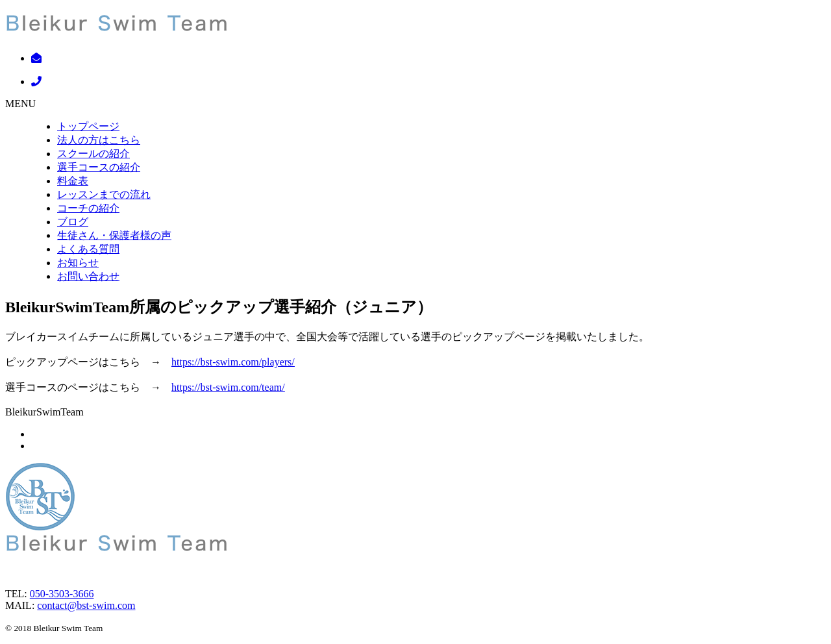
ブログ (73, 222)
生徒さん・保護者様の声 (114, 235)
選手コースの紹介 (99, 167)
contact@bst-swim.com (86, 605)
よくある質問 (88, 249)
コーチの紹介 (88, 208)
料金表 (73, 181)
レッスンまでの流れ (104, 194)
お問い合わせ (88, 276)
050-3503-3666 (62, 594)
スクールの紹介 (93, 154)
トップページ (88, 126)
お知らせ (78, 263)
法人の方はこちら (99, 140)
